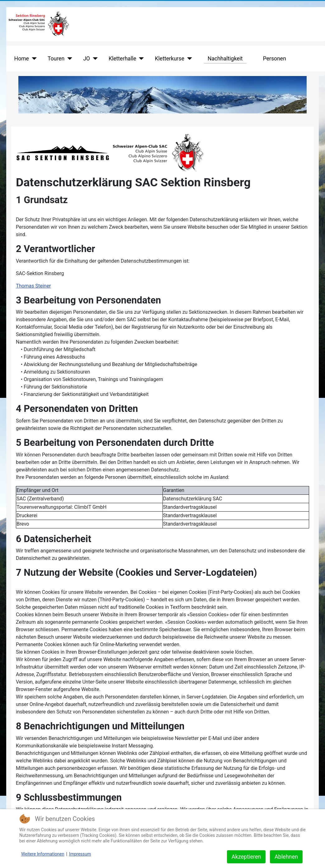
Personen (275, 59)
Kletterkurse (170, 59)
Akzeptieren (246, 857)
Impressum (80, 854)
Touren (56, 59)
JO (87, 59)
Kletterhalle (122, 59)
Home (22, 59)
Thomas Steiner (33, 286)
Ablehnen (286, 857)
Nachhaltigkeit (225, 59)
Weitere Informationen (43, 854)
